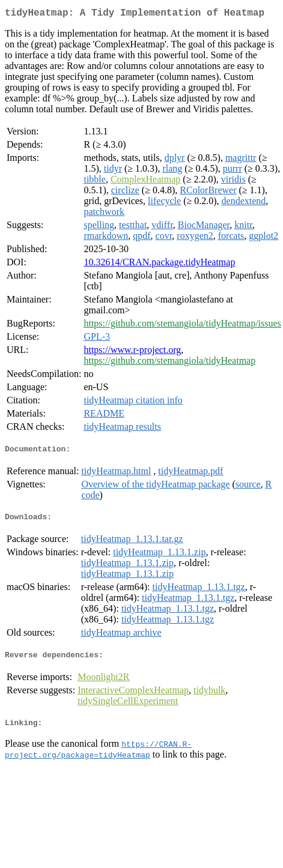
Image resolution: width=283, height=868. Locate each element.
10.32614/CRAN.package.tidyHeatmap (159, 264)
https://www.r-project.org (132, 352)
